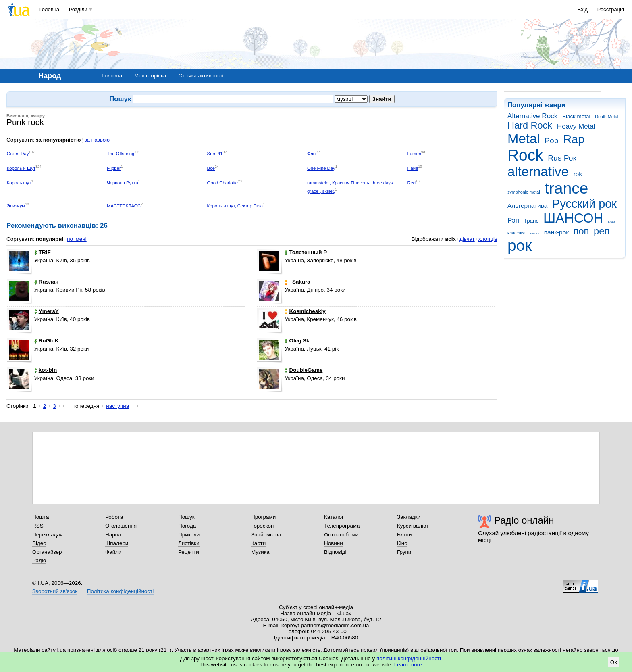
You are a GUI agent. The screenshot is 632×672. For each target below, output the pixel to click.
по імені (77, 239)
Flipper (114, 168)
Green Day (18, 154)
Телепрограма (342, 526)
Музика (260, 552)
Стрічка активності (201, 76)
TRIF (43, 252)
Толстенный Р (306, 252)
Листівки (189, 543)
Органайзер (47, 552)
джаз (611, 222)
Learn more (408, 665)
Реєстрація (611, 9)
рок (520, 245)
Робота (114, 517)
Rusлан (47, 282)
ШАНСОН (573, 218)
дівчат (467, 239)
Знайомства (266, 535)
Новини (334, 543)
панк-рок (556, 232)
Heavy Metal (576, 126)
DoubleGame (304, 370)
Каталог (334, 517)
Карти (258, 543)
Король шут (19, 183)
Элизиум (16, 206)
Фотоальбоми (341, 535)
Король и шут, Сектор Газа (235, 206)
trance (566, 188)
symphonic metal (524, 192)
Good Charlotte (223, 183)
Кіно (402, 543)
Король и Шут (21, 168)
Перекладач (47, 535)
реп (602, 231)
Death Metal (607, 117)
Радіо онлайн (524, 520)
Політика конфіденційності (120, 591)
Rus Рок (562, 158)
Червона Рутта (123, 183)
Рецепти (189, 552)
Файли (113, 552)
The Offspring (121, 154)
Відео (39, 543)
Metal (524, 139)
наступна (117, 406)
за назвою (97, 140)
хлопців (488, 239)
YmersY (47, 311)
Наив (413, 168)
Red (411, 183)
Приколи (189, 535)
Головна (49, 9)
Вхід (583, 9)
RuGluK (47, 341)
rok (578, 174)
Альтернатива (527, 206)
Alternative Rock (532, 116)
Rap (574, 139)
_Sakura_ (299, 282)
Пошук (186, 517)
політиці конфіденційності (409, 658)
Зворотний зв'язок (55, 591)
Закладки (409, 517)
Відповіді (335, 552)
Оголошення (121, 526)
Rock (525, 155)
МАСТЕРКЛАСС (124, 206)
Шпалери (117, 543)
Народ (113, 535)
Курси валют (413, 526)
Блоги (404, 535)
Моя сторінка (150, 76)
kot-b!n (46, 370)
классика (517, 233)
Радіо (39, 560)
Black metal (576, 116)
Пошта (41, 517)
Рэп (513, 220)
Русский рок (584, 204)
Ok (614, 662)
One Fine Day (321, 168)
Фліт (312, 154)
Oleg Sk (297, 341)
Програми (263, 517)
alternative (538, 172)
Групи (404, 552)
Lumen (414, 154)
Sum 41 (215, 154)
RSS (38, 526)
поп (581, 231)
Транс (531, 221)
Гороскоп (262, 526)
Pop (551, 141)
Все (211, 168)
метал (535, 233)
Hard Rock (530, 125)
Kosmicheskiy (305, 311)
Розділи (78, 9)
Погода (187, 526)
